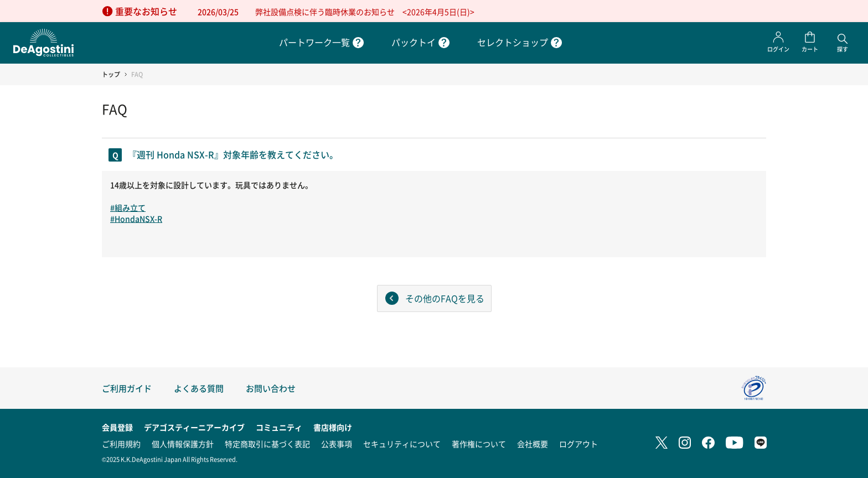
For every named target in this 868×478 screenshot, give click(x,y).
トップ (111, 74)
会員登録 (117, 427)
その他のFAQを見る (445, 298)
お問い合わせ (271, 388)
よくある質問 (199, 388)
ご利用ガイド (127, 388)
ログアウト (578, 444)
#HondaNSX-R (136, 219)
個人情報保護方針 (183, 444)
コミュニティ (279, 427)
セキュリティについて (402, 444)
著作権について (479, 444)
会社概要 (533, 444)
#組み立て (128, 207)
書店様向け (333, 427)
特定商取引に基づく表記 (267, 444)
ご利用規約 (121, 444)
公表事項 (337, 444)
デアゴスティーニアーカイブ (194, 427)
